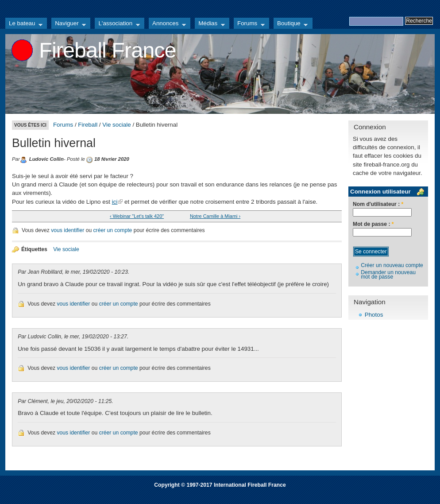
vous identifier (68, 230)
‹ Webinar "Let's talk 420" (137, 216)
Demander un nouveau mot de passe (388, 275)
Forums (249, 24)
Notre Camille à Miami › (215, 216)
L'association (117, 24)
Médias (210, 24)
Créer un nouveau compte (392, 265)
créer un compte (113, 230)
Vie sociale (116, 125)
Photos (374, 315)
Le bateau (24, 24)
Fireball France (107, 50)
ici (115, 202)
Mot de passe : (373, 224)
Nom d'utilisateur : (378, 204)
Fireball (88, 125)
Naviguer (69, 24)
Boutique (291, 24)
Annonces (167, 24)
